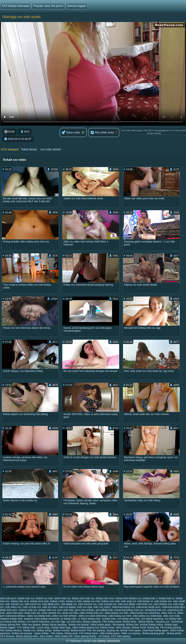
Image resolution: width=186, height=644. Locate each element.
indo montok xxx (107, 604)
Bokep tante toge (61, 627)
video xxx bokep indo (39, 616)
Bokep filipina (146, 622)
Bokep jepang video (27, 636)
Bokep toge (171, 625)
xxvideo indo (109, 619)
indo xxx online (102, 607)
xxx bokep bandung (152, 619)
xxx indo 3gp (58, 622)
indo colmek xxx (14, 604)
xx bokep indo (68, 619)
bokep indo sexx (105, 598)
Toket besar (29, 149)
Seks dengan (123, 627)
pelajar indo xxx (47, 610)
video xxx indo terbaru (64, 616)
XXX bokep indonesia (16, 6)
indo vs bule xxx (32, 607)
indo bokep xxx (163, 601)
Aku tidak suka (102, 133)
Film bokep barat (112, 622)
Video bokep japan (101, 625)
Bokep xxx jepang (79, 625)
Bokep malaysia (92, 622)
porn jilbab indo (105, 610)
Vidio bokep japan (109, 633)
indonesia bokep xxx (123, 607)
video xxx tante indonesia (93, 616)
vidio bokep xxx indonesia (147, 616)
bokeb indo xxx (26, 598)
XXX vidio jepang (121, 636)
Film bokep (57, 633)
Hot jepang (119, 625)
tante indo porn (15, 613)
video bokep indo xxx (91, 613)
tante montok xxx (51, 613)
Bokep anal (71, 633)
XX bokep (104, 636)
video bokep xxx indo (117, 613)
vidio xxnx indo (171, 616)
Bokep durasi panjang (54, 625)
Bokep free (132, 625)
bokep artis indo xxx (83, 598)
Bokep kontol (78, 630)
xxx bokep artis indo (128, 619)
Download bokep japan (155, 630)
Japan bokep (42, 633)
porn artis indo (66, 610)
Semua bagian (77, 6)
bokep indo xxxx (20, 601)
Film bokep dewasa (11, 630)
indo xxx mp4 (85, 607)
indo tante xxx (144, 604)
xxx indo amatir (51, 149)
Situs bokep (46, 636)
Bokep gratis (174, 633)
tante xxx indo (70, 613)
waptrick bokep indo (11, 619)
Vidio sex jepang (31, 625)
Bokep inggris (8, 627)
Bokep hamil (139, 627)
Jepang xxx (113, 630)
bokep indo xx (166, 598)
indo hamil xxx (33, 604)
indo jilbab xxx (69, 604)
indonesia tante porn (173, 607)
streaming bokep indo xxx (129, 610)
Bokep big (153, 627)
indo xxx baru (50, 607)
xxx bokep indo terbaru (13, 622)
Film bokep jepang (171, 627)
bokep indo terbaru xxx (129, 598)
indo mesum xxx (87, 604)
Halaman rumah (80, 641)
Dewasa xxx (163, 622)
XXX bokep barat (88, 633)
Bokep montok (61, 630)
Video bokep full (63, 636)
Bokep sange (44, 630)
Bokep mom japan (131, 630)
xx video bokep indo (89, 619)
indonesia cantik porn (148, 607)
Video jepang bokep (85, 636)
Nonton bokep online (151, 625)
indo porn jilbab (127, 604)
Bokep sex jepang (22, 633)
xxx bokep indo (173, 619)
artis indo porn (8, 598)
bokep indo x (150, 598)
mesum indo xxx (28, 610)
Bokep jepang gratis (154, 633)
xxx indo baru (74, 622)
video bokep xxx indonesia (145, 613)
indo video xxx (13, 607)
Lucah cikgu (43, 627)
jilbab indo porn (9, 610)
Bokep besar (107, 627)
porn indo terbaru (85, 610)
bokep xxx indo (92, 601)
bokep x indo (57, 601)
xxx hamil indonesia (38, 622)
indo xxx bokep (67, 607)
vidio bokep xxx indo (120, 616)
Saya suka (71, 133)
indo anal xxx (129, 601)
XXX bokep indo (26, 627)
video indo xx (169, 613)
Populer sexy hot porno (48, 6)
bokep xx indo (74, 601)
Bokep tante (130, 622)
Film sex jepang (96, 630)
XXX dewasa (7, 636)
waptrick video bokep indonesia (42, 619)
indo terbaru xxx (163, 604)
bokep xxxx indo (111, 601)
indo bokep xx (145, 601)
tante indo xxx (32, 613)
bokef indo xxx (62, 598)
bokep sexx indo (40, 601)
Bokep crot (29, 630)
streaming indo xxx (155, 610)
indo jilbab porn (51, 604)
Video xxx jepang (131, 633)
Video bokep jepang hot (85, 627)
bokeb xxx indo (44, 598)
